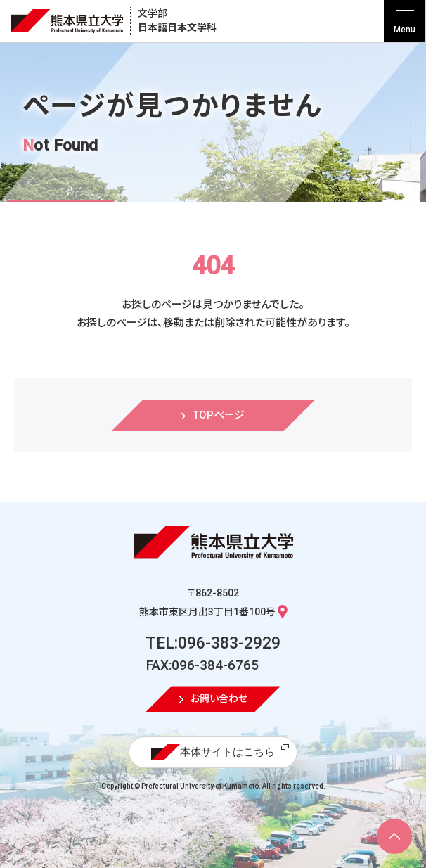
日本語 (177, 21)
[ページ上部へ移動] (394, 836)
